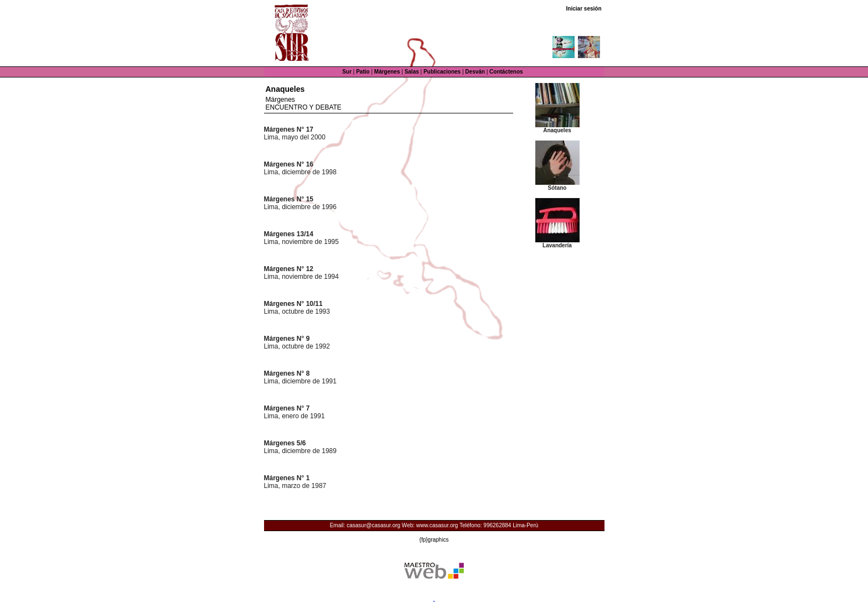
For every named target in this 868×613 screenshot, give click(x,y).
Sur (347, 72)
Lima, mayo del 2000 (295, 137)
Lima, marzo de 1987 (295, 486)
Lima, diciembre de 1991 (300, 381)
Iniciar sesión (584, 9)
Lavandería (557, 245)
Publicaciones (442, 72)
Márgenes (387, 72)
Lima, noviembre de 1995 (301, 242)
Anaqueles (557, 130)
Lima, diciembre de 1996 (300, 207)
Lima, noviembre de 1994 (301, 277)
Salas (412, 72)
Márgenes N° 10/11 (293, 304)
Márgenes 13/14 (289, 234)
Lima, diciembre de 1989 (300, 451)
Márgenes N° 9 (287, 339)
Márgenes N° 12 (289, 269)
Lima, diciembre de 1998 (300, 172)
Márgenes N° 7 (287, 408)
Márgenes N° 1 (287, 478)
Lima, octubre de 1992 (297, 346)
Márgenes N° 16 (289, 164)
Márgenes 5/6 (285, 443)
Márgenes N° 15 (289, 199)
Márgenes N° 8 (287, 373)
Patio (363, 72)
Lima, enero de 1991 (294, 416)
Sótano (557, 188)
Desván (475, 72)
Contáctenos (506, 72)
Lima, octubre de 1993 (297, 311)
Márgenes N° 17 (289, 129)
